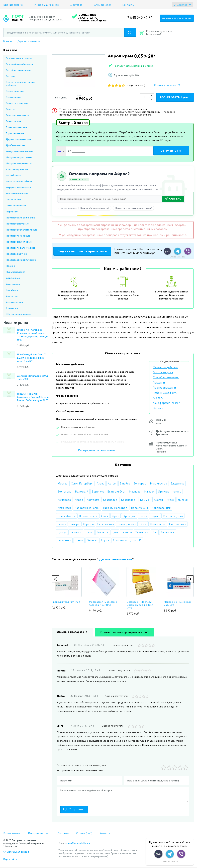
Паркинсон (13, 212)
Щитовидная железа (19, 314)
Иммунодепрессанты (19, 157)
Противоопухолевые (19, 242)
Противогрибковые (18, 236)
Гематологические (17, 103)
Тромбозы (12, 290)
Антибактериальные (19, 70)
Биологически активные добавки (21, 83)
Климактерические (18, 169)
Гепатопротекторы (18, 115)
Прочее (10, 266)
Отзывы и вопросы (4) (167, 85)
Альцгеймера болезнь (20, 64)
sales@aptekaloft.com (78, 843)
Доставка (76, 5)
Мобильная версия (18, 852)
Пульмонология (16, 272)
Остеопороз (13, 199)
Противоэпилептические (21, 260)
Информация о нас (46, 5)
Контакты (128, 5)
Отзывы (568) (102, 5)
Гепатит (11, 109)
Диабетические (15, 145)
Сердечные (13, 278)
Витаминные (14, 97)
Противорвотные (17, 254)
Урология (12, 296)
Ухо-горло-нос (15, 302)
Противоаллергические (20, 218)
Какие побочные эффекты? (95, 208)
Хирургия (12, 308)
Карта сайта (10, 859)
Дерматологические (29, 41)
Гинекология (14, 121)
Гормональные (15, 133)
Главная (8, 41)
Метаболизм (14, 175)
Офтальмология (16, 205)
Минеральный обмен (19, 181)
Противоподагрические (21, 248)
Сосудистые (13, 284)
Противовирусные (17, 224)
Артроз (10, 76)
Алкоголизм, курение (19, 58)
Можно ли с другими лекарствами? (133, 208)
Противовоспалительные (22, 230)
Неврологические (17, 193)
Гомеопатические (16, 127)
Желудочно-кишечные (20, 151)
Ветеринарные (15, 91)
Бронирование (13, 5)
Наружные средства (18, 187)
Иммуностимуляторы (19, 163)
